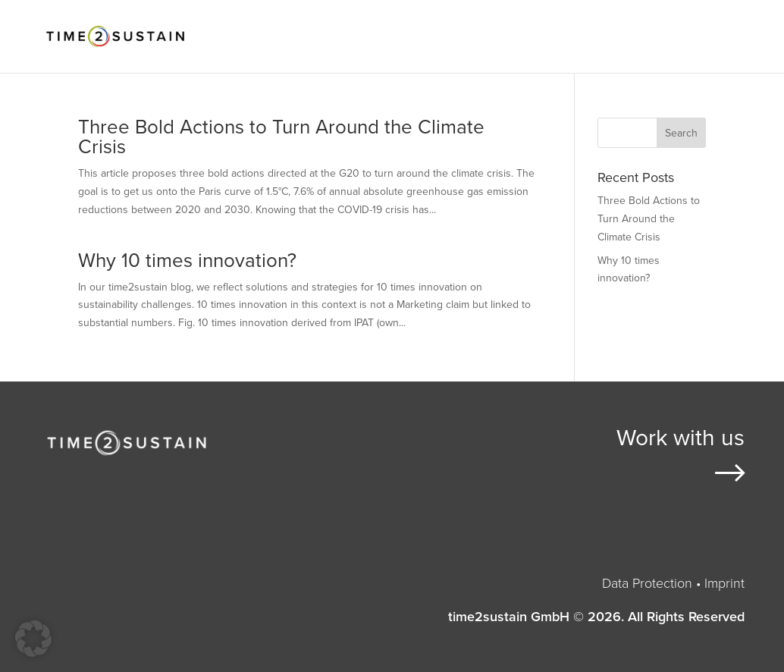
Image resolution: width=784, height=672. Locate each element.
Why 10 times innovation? (187, 261)
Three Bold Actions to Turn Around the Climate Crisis (281, 137)
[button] (33, 639)
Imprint (724, 583)
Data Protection (647, 583)
